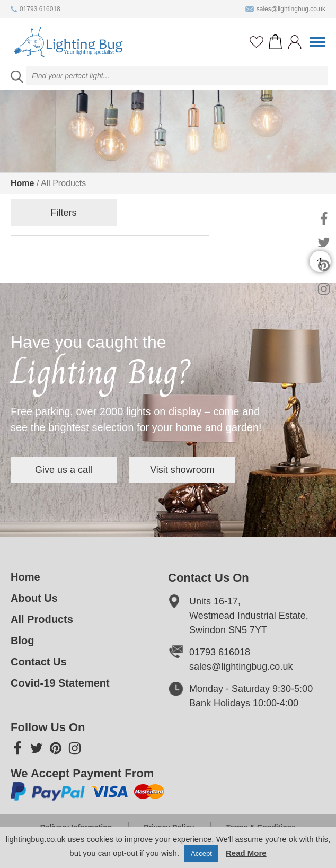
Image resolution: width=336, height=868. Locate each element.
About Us (34, 598)
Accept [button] (201, 853)
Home (22, 183)
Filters (64, 213)
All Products (42, 619)
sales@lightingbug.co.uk (285, 9)
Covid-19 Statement (60, 683)
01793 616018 (36, 9)
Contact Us (39, 662)
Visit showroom (182, 470)
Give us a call (64, 470)
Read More (246, 853)
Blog (22, 641)
